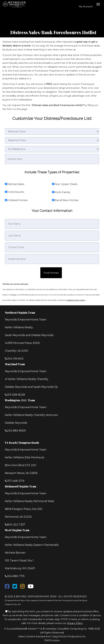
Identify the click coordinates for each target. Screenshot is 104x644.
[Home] (15, 4)
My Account (84, 7)
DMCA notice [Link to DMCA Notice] (52, 640)
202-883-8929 (16, 431)
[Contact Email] (52, 247)
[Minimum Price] (52, 132)
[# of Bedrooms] (52, 149)
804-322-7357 (16, 525)
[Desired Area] (52, 159)
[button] (51, 273)
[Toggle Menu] (98, 4)
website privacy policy (76, 300)
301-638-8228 (16, 395)
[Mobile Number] (52, 259)
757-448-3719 (16, 481)
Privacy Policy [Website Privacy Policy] (75, 623)
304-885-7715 (16, 576)
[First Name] (52, 224)
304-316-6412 (15, 359)
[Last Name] (52, 236)
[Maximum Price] (52, 140)
